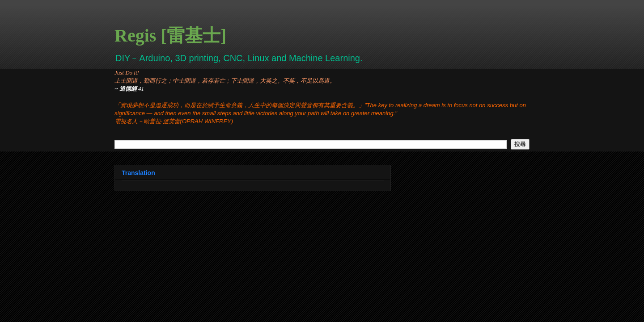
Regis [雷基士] (170, 36)
